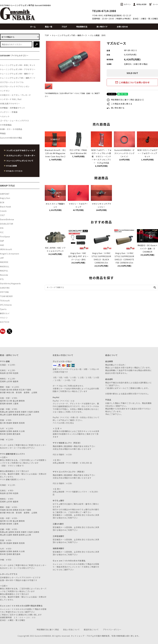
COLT (3, 215)
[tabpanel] (73, 61)
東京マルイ (5, 313)
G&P (2, 241)
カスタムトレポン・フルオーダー (21, 155)
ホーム (33, 27)
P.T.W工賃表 (12, 166)
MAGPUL (4, 271)
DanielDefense (7, 219)
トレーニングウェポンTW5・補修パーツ (69, 35)
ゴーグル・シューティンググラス (14, 121)
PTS (2, 279)
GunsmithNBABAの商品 (11, 138)
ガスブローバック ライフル (12, 82)
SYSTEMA (4, 292)
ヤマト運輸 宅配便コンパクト (13, 479)
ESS (2, 228)
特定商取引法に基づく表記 (48, 630)
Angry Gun (5, 198)
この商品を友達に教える (119, 104)
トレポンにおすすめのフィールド (21, 150)
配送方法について (91, 630)
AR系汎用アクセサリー (10, 104)
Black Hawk (6, 207)
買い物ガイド (102, 27)
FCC (2, 232)
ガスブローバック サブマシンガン (15, 86)
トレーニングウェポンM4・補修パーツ (17, 74)
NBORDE (4, 262)
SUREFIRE (5, 288)
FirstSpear (5, 237)
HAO (2, 245)
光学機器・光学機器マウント (13, 108)
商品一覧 (49, 27)
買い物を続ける (116, 108)
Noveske (4, 275)
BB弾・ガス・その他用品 (11, 129)
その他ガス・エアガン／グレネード (15, 95)
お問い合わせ (122, 27)
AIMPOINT (5, 194)
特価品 (3, 133)
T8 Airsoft (5, 301)
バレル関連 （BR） (98, 35)
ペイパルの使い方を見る (63, 423)
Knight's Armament (10, 254)
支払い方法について (71, 630)
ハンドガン (5, 91)
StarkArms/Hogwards (10, 283)
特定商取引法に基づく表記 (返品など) (125, 100)
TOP (47, 35)
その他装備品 (6, 125)
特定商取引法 (82, 27)
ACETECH (5, 322)
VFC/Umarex (6, 305)
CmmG (3, 211)
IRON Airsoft (6, 249)
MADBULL (5, 266)
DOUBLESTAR (7, 224)
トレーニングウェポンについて (20, 161)
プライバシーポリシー (112, 630)
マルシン (4, 318)
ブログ (64, 27)
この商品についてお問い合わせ (132, 82)
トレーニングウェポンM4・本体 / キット (18, 65)
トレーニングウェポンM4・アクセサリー (18, 69)
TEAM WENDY (6, 296)
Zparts (3, 309)
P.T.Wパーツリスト (15, 171)
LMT (2, 258)
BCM (2, 202)
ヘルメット (5, 116)
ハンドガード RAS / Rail (11, 99)
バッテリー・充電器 (9, 112)
